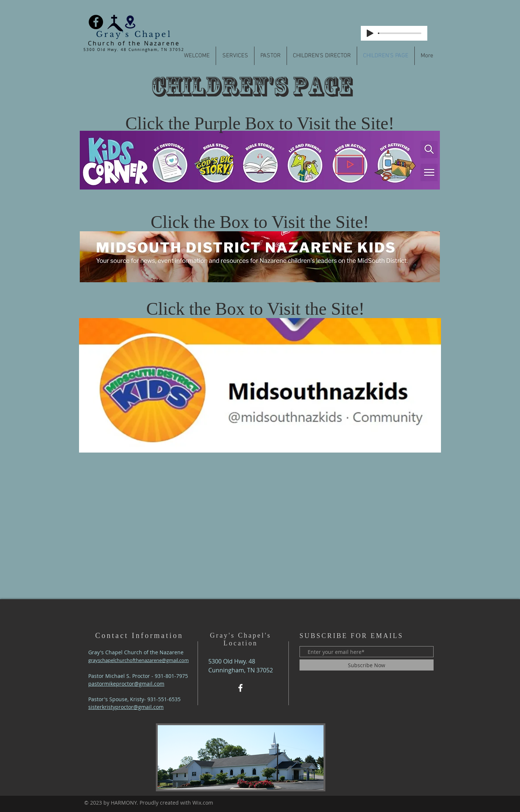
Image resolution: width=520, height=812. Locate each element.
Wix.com (203, 803)
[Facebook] (96, 22)
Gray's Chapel (134, 34)
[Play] (370, 33)
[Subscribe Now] (367, 665)
